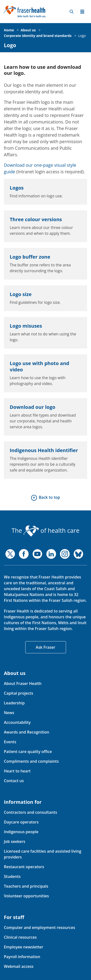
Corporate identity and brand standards (38, 36)
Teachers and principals (26, 886)
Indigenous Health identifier (44, 450)
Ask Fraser (45, 647)
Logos (17, 188)
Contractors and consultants (30, 812)
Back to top (49, 497)
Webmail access (19, 966)
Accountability (17, 722)
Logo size (21, 294)
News (9, 713)
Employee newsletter (24, 947)
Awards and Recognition (27, 732)
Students (12, 876)
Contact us (14, 781)
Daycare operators (21, 822)
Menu (82, 12)
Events (10, 742)
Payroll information (22, 957)
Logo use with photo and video (39, 366)
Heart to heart (17, 771)
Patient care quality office (28, 752)
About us (28, 30)
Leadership (14, 703)
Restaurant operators (24, 867)
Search (72, 12)
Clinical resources (20, 937)
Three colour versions (36, 219)
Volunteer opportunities (26, 896)
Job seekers (15, 841)
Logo (82, 36)
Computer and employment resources (40, 927)
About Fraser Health (23, 683)
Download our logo (33, 407)
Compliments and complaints (31, 761)
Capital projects (18, 693)
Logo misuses (26, 326)
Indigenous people (21, 832)
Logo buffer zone (30, 257)
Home (9, 30)
